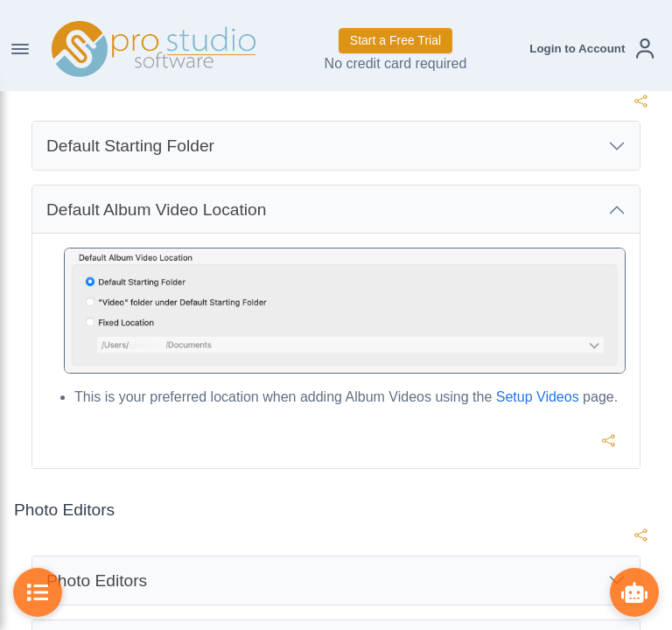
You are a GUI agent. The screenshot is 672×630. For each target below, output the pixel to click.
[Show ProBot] (634, 592)
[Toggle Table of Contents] (38, 592)
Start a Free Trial (395, 40)
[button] (591, 49)
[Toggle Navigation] (20, 49)
